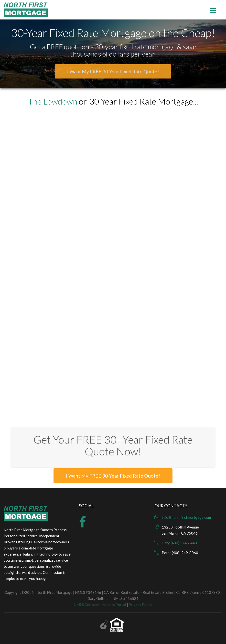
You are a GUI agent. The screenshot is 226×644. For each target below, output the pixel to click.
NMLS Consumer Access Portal (100, 605)
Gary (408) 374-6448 (179, 543)
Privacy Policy (140, 605)
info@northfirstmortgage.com (186, 517)
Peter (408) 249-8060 (180, 553)
